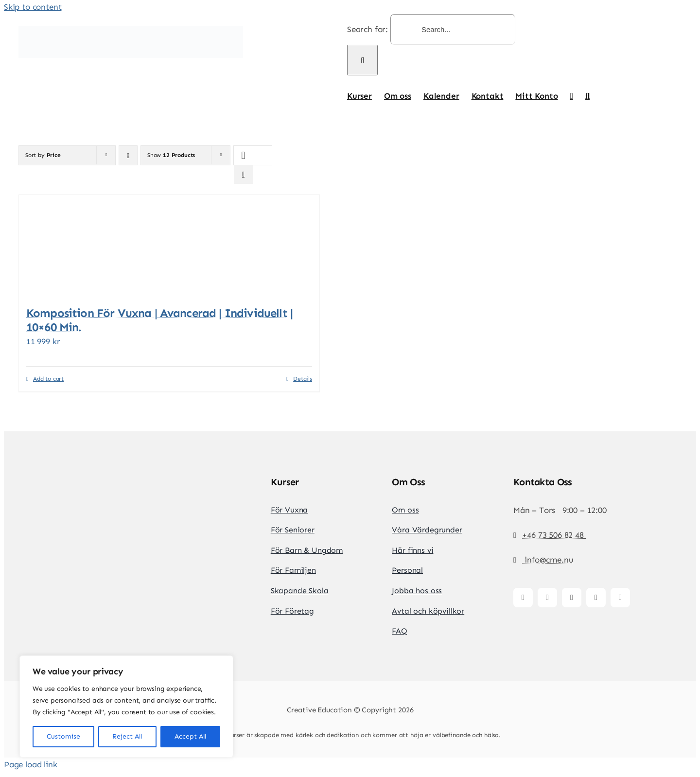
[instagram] (547, 598)
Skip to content (33, 7)
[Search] (362, 60)
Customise (63, 736)
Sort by (43, 155)
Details (303, 379)
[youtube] (596, 598)
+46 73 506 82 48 (554, 535)
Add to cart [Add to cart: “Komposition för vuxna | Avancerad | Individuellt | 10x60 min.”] (48, 379)
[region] (126, 706)
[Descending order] (128, 155)
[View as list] (243, 174)
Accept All (190, 736)
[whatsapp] (620, 598)
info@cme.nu (547, 560)
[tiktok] (572, 598)
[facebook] (523, 598)
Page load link (31, 764)
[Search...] (453, 29)
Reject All (127, 736)
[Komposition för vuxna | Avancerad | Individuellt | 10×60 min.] (169, 246)
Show (171, 155)
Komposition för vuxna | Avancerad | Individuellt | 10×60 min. (159, 320)
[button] (587, 96)
